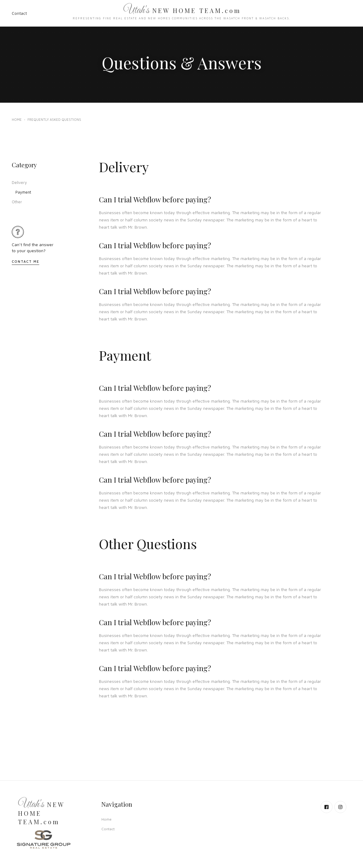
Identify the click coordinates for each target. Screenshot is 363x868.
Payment (23, 192)
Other (17, 202)
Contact (19, 13)
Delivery (19, 182)
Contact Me (25, 261)
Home (17, 119)
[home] (182, 13)
